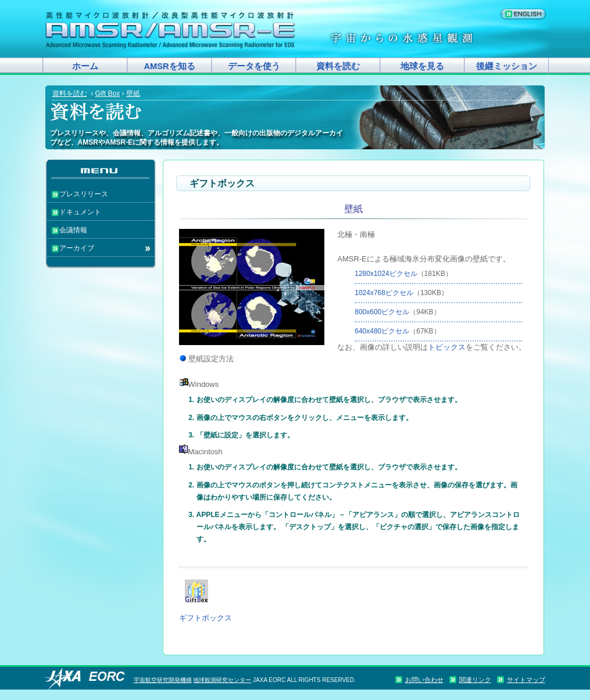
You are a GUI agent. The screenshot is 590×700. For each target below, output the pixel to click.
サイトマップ (526, 680)
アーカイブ (77, 248)
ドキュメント (80, 212)
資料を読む (338, 66)
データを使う (254, 66)
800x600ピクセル (382, 312)
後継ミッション (507, 66)
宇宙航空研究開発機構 (163, 680)
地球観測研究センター (222, 680)
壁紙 (133, 94)
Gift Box (108, 94)
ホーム (85, 66)
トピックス (447, 347)
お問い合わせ (424, 680)
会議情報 (73, 230)
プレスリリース (84, 194)
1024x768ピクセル (384, 293)
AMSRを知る (169, 66)
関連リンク (475, 680)
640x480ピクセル (382, 331)
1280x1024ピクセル (386, 274)
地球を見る (422, 66)
